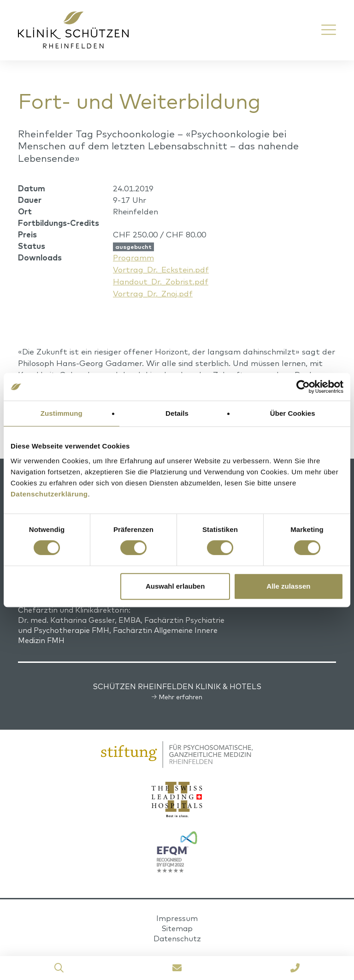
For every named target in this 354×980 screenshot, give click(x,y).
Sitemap (177, 927)
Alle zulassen (288, 586)
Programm (133, 257)
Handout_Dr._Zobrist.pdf (161, 280)
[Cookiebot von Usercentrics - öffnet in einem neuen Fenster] (303, 387)
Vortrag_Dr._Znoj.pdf (153, 292)
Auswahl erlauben (175, 586)
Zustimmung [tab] (62, 413)
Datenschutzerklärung (49, 494)
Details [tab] (177, 413)
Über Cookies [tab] (293, 413)
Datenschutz (177, 937)
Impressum (177, 916)
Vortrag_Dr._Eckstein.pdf (161, 269)
